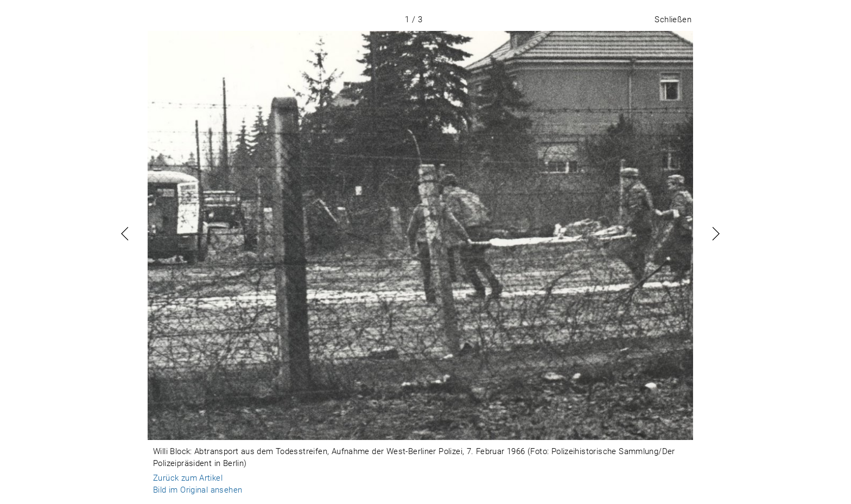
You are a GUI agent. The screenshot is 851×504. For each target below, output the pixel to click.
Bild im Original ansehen (198, 490)
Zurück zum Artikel (188, 478)
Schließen (673, 20)
